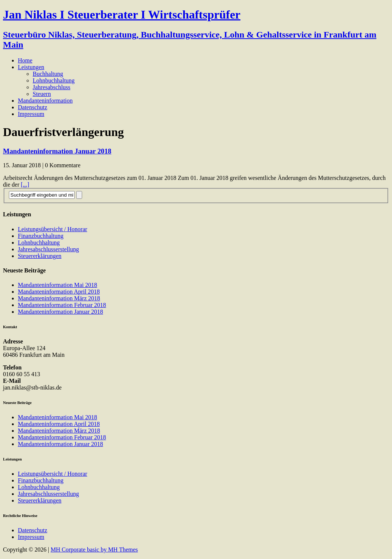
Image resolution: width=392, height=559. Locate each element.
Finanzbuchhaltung (41, 236)
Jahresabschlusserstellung (48, 249)
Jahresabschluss (51, 87)
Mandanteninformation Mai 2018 (57, 285)
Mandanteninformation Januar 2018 (57, 151)
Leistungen (31, 67)
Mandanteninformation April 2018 (59, 292)
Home (25, 60)
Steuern (42, 94)
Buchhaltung (48, 74)
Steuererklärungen (40, 256)
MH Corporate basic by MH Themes (94, 550)
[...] (25, 185)
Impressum (31, 114)
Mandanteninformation (45, 101)
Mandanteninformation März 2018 (59, 298)
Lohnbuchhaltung (54, 80)
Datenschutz (33, 107)
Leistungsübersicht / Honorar (53, 229)
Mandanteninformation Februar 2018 (62, 305)
